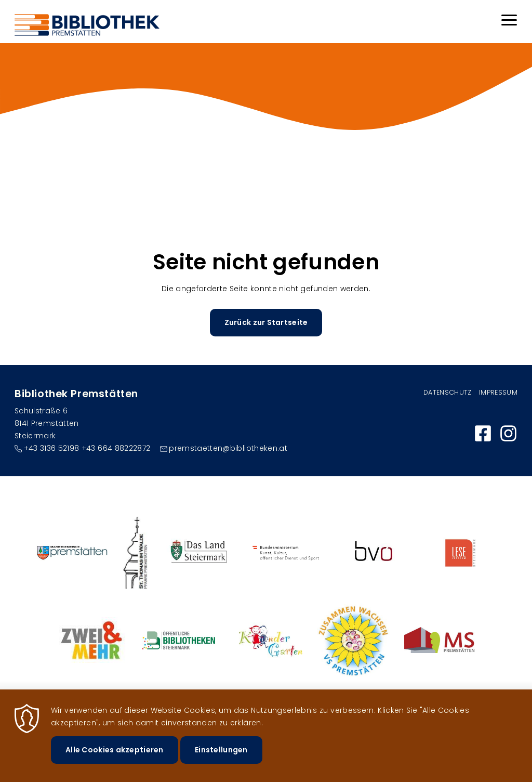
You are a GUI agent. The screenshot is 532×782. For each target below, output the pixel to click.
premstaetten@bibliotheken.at (228, 448)
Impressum (498, 392)
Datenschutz (448, 392)
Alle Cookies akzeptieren (115, 753)
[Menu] (509, 22)
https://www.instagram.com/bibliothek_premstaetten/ (508, 433)
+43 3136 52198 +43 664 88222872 (87, 448)
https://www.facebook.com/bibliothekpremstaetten (483, 433)
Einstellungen (221, 753)
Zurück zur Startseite (266, 322)
